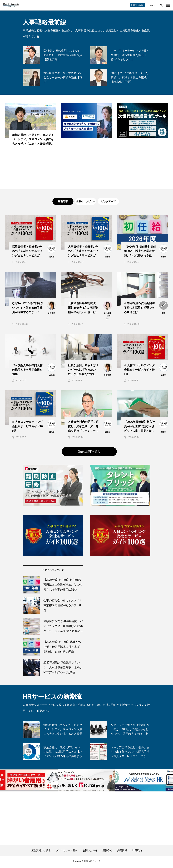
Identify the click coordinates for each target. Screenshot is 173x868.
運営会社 (107, 852)
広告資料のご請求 (41, 852)
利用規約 (137, 852)
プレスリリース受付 (67, 852)
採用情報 (122, 852)
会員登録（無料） (137, 5)
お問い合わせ (90, 852)
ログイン (152, 5)
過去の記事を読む (89, 453)
